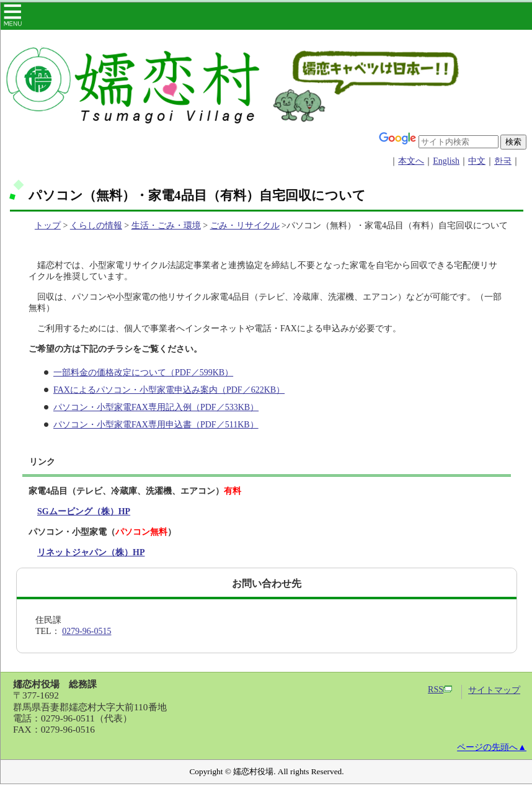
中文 (477, 161)
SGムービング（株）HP (84, 511)
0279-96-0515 (86, 631)
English (446, 161)
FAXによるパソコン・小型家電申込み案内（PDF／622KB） (169, 390)
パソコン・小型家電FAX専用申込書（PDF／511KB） (156, 425)
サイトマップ (494, 690)
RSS (440, 690)
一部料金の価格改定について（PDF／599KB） (143, 373)
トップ (48, 226)
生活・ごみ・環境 (166, 226)
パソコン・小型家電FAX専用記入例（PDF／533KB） (156, 407)
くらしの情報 (96, 226)
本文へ (411, 161)
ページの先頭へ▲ (492, 747)
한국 (503, 161)
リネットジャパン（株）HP (91, 552)
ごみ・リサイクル (245, 226)
